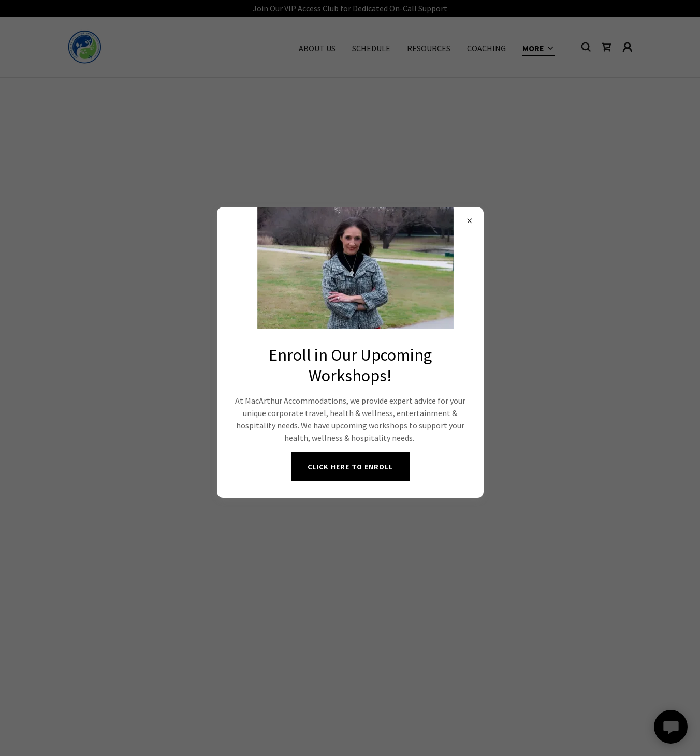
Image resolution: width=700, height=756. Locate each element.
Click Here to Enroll (350, 467)
